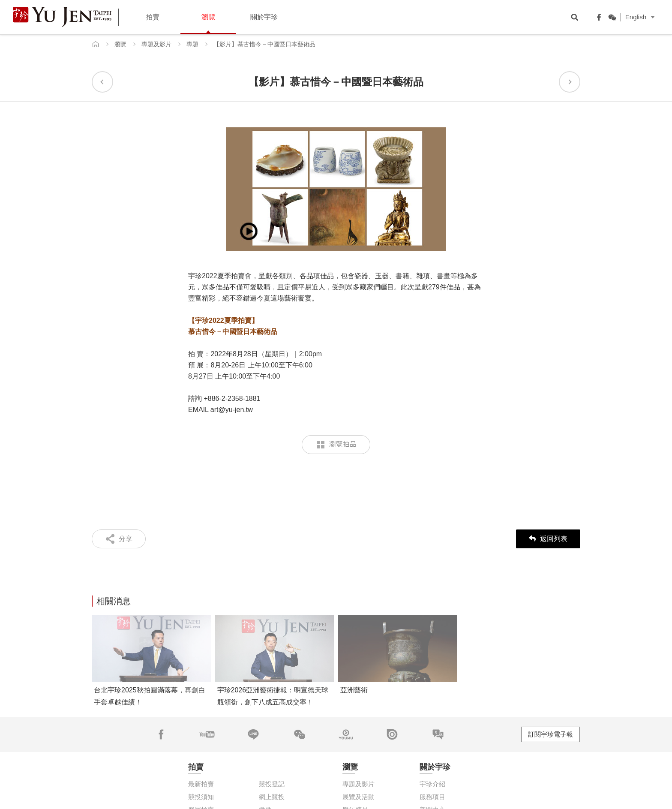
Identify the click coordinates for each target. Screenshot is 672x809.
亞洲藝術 (354, 690)
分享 (126, 539)
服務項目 (432, 797)
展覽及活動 (358, 797)
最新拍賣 (201, 784)
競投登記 (272, 784)
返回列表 (548, 539)
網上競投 (272, 797)
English (636, 17)
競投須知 (201, 797)
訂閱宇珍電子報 (550, 734)
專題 (192, 44)
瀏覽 (120, 44)
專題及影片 (156, 44)
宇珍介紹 (432, 784)
